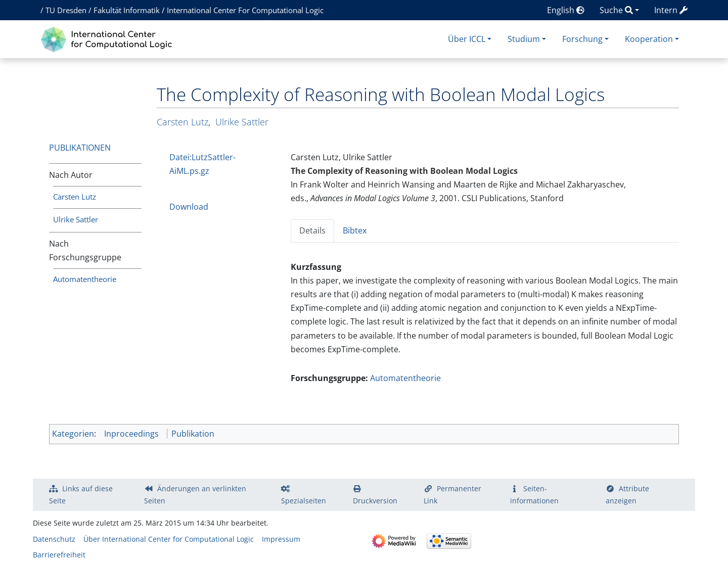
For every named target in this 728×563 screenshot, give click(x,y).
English (566, 10)
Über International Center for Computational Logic (169, 539)
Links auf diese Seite (81, 495)
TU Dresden (66, 10)
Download (189, 207)
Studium (524, 39)
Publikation (193, 434)
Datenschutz (54, 539)
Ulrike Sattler (76, 219)
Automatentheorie (85, 279)
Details (312, 230)
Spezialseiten (304, 501)
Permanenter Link (452, 495)
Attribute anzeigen (627, 495)
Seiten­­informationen (534, 495)
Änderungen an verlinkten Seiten (195, 495)
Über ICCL (467, 39)
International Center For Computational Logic (245, 10)
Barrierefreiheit (59, 555)
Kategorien (73, 434)
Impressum (281, 539)
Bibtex (355, 230)
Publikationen (80, 148)
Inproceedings (131, 434)
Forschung (582, 39)
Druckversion (375, 501)
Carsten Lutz (75, 197)
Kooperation (649, 39)
